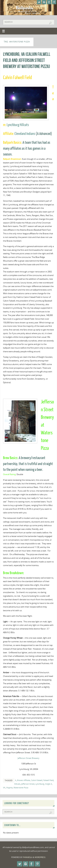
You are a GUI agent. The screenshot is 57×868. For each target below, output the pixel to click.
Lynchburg (40, 784)
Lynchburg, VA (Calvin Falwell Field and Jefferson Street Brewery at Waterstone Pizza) (27, 60)
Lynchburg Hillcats (18, 125)
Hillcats (17, 784)
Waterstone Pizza (21, 788)
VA (4, 788)
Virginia (9, 788)
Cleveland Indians (25, 134)
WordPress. (40, 857)
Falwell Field (48, 780)
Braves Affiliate (24, 780)
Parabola (28, 857)
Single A (49, 784)
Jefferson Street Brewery (28, 758)
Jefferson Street (28, 784)
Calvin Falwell (37, 780)
